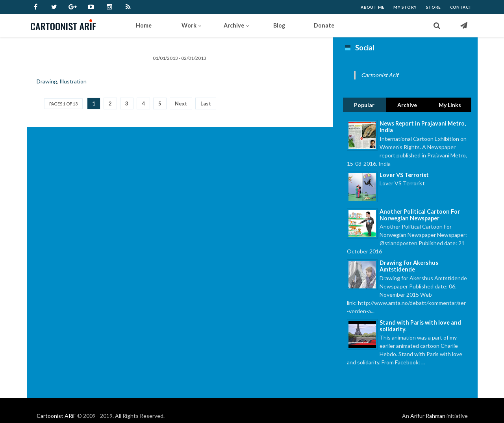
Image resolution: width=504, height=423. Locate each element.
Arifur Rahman (428, 416)
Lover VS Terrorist (404, 175)
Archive (407, 105)
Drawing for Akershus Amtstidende (409, 266)
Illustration (73, 81)
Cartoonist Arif (380, 75)
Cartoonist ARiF (56, 416)
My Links (450, 105)
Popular (364, 105)
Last (206, 103)
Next (181, 103)
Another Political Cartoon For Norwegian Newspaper (420, 215)
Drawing (47, 81)
